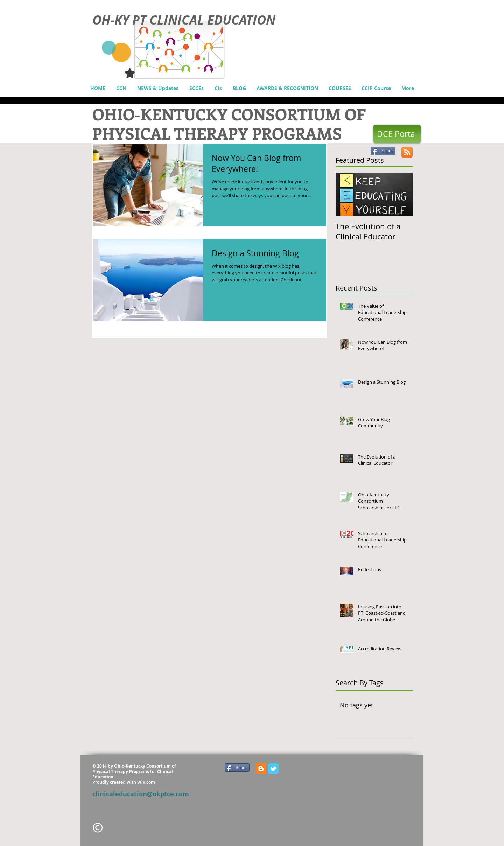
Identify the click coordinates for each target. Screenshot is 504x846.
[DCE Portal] (397, 134)
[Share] (383, 151)
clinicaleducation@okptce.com (141, 794)
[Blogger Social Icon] (261, 769)
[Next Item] (401, 194)
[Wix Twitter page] (273, 769)
